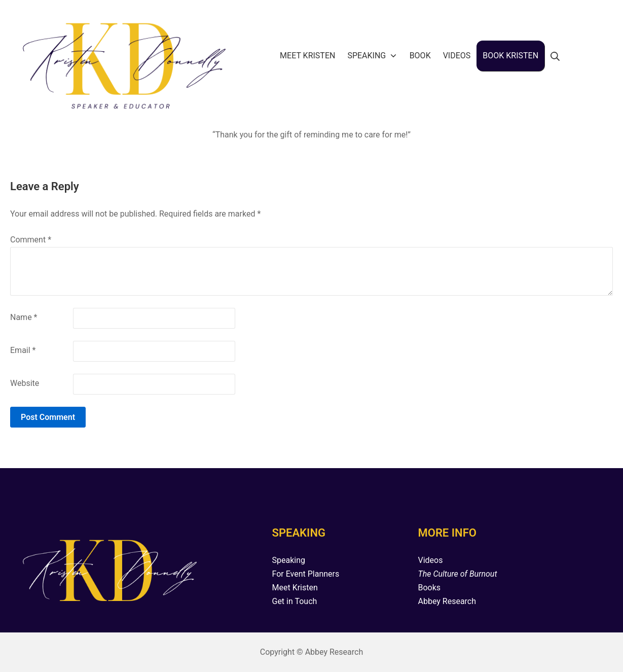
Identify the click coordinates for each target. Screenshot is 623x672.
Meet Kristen (295, 588)
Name (24, 317)
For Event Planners (305, 574)
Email (23, 350)
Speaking (288, 560)
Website (25, 383)
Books (429, 588)
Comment (31, 240)
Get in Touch (294, 601)
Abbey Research (447, 601)
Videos (430, 560)
